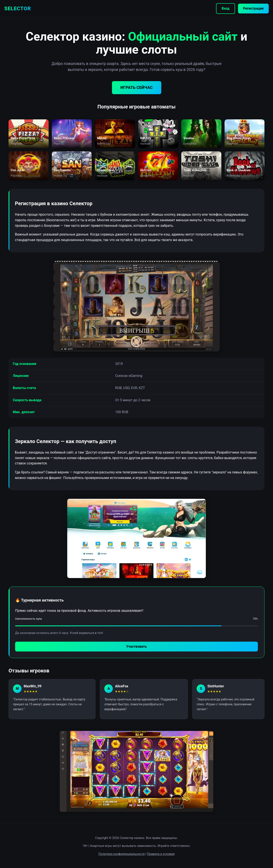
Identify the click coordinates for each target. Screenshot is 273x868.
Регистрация (253, 8)
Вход (226, 8)
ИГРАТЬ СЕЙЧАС (137, 87)
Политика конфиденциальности (121, 854)
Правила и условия (161, 854)
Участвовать (136, 646)
